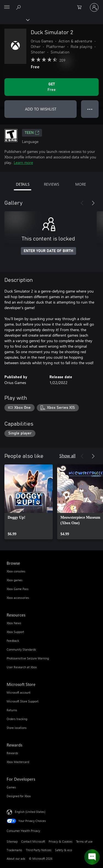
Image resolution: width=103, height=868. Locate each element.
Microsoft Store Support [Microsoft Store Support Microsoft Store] (23, 701)
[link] (29, 502)
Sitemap (12, 841)
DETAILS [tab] (23, 184)
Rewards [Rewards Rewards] (12, 753)
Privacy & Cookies (61, 841)
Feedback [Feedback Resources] (13, 641)
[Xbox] (14, 20)
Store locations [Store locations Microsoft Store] (17, 728)
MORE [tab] (81, 184)
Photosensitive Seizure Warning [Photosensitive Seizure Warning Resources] (28, 658)
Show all (67, 455)
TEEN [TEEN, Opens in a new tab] (32, 133)
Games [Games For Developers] (11, 787)
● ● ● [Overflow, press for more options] (90, 109)
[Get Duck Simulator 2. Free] (51, 87)
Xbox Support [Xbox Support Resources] (15, 632)
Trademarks (14, 850)
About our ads (16, 858)
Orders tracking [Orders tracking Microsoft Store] (17, 719)
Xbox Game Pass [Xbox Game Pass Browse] (18, 589)
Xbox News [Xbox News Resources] (14, 623)
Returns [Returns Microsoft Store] (12, 710)
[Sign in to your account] (94, 7)
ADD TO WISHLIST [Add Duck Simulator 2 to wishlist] (41, 109)
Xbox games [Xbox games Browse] (15, 580)
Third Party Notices (39, 850)
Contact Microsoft (33, 841)
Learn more (23, 162)
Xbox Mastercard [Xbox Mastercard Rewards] (18, 762)
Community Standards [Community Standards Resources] (21, 649)
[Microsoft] (51, 4)
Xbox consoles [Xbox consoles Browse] (16, 571)
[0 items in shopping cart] (81, 7)
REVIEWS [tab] (51, 184)
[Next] (93, 203)
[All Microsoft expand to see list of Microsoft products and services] (7, 7)
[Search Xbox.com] (19, 7)
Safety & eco (63, 850)
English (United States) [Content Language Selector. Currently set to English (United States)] (30, 812)
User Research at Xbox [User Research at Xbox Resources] (22, 667)
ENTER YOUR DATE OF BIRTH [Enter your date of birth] (48, 251)
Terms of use (84, 841)
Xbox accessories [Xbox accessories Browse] (18, 598)
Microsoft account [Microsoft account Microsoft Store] (19, 692)
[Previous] (82, 203)
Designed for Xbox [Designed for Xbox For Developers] (19, 796)
